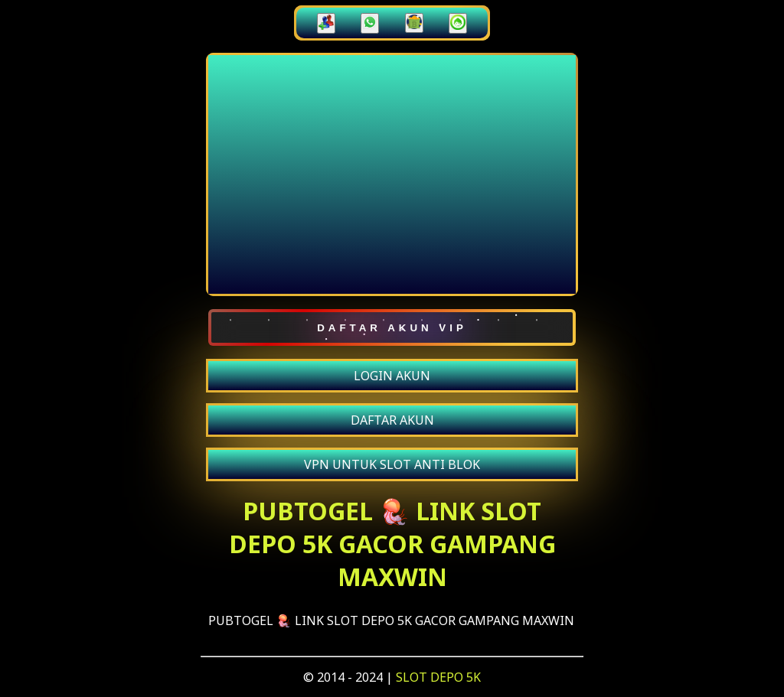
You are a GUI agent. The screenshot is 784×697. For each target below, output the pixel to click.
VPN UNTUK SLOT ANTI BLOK (392, 464)
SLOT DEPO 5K (438, 677)
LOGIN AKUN (392, 376)
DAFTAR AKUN (392, 420)
